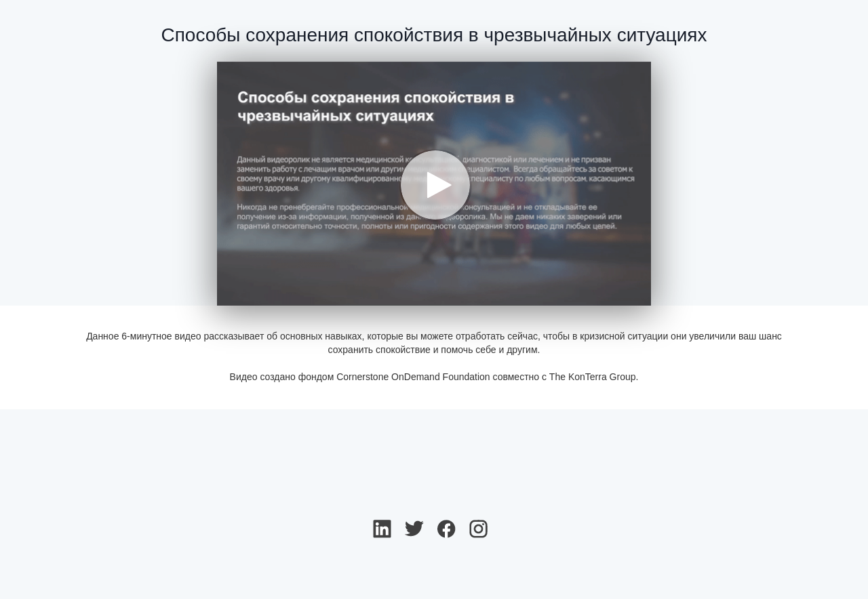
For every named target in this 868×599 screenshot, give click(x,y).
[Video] (434, 184)
